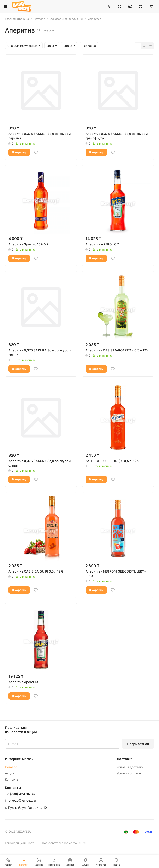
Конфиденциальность (20, 843)
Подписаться (138, 744)
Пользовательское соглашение (64, 843)
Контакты (12, 779)
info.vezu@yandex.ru (20, 800)
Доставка (125, 759)
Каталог (11, 767)
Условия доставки (130, 767)
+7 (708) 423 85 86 (20, 794)
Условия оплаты (129, 773)
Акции (10, 773)
